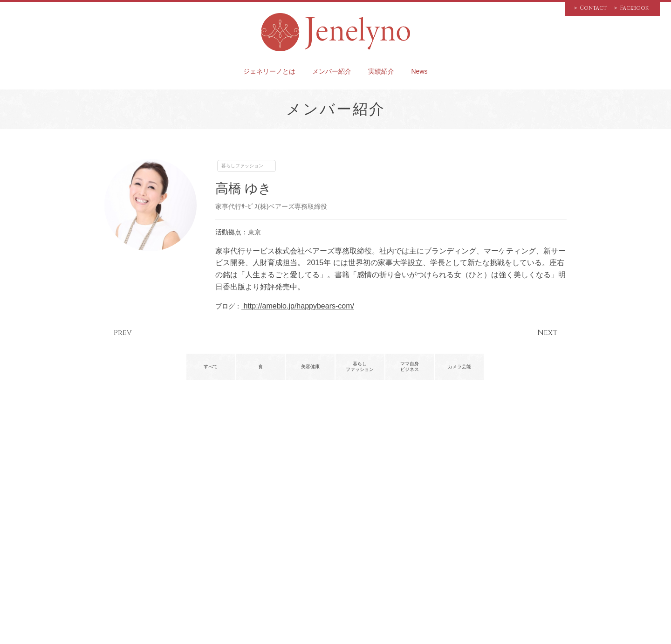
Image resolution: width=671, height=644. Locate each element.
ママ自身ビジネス (410, 367)
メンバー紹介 (332, 71)
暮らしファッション (242, 166)
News (419, 71)
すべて (211, 367)
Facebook (634, 8)
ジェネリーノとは (269, 71)
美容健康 (310, 367)
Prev (123, 333)
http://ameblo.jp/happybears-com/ (298, 306)
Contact (593, 8)
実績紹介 (381, 71)
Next (547, 333)
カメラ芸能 (459, 367)
